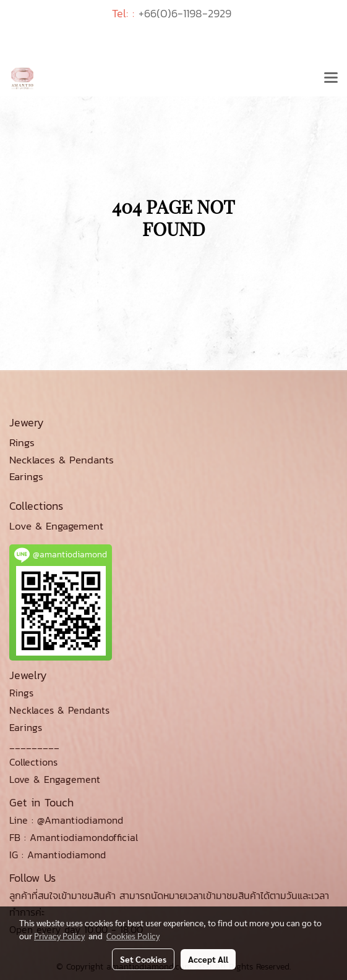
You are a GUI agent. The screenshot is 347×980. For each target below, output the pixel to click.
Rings (21, 693)
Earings (26, 727)
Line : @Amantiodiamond (66, 820)
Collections (33, 762)
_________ (34, 745)
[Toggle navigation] (331, 78)
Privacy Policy (59, 936)
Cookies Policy (133, 936)
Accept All (208, 959)
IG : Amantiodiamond (58, 855)
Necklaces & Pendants (59, 710)
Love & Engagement (55, 779)
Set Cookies (143, 959)
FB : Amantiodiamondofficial (74, 837)
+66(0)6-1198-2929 (185, 13)
